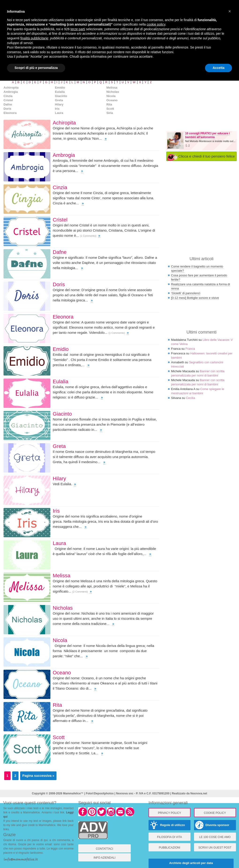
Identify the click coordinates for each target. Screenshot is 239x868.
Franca (190, 349)
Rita (109, 104)
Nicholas (113, 92)
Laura (59, 113)
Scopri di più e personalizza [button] (36, 68)
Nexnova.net (199, 793)
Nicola (111, 96)
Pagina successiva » (38, 776)
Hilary (59, 104)
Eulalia (60, 92)
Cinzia (8, 96)
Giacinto (61, 96)
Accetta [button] (218, 68)
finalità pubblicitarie (34, 38)
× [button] (230, 11)
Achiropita (11, 88)
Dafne (8, 104)
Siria (110, 113)
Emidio (60, 88)
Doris (7, 109)
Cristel (8, 100)
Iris (57, 109)
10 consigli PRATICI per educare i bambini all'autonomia (207, 135)
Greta (59, 100)
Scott (110, 109)
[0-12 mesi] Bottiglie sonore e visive (195, 298)
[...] (188, 145)
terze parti (78, 29)
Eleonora (10, 113)
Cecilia (191, 398)
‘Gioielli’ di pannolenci (186, 293)
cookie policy (156, 24)
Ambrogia (11, 92)
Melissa (112, 88)
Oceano (112, 100)
